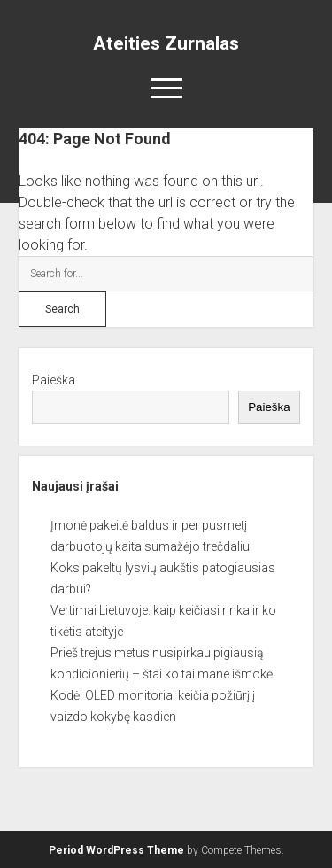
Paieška (54, 380)
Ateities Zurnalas (166, 43)
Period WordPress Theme (116, 850)
